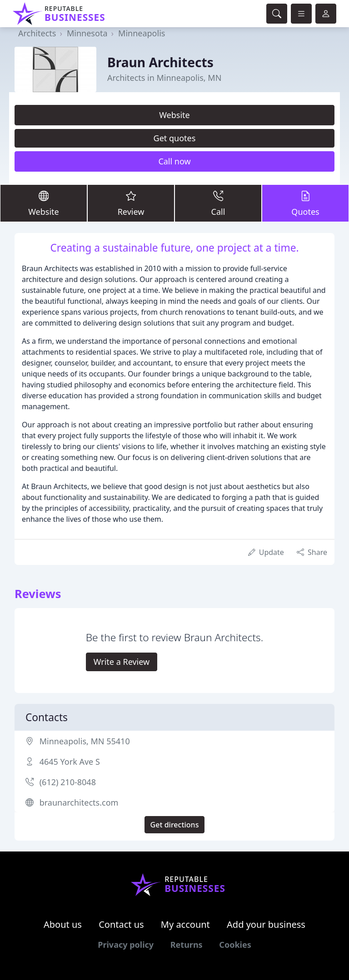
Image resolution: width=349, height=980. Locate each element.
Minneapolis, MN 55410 (85, 741)
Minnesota (87, 33)
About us (63, 924)
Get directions (175, 825)
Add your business (266, 924)
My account (185, 924)
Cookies (235, 945)
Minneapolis (142, 33)
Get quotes (175, 138)
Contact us (121, 924)
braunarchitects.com (79, 802)
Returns (187, 945)
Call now (174, 161)
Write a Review (122, 662)
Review (131, 203)
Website (174, 115)
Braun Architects (160, 62)
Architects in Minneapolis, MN (164, 78)
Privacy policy (126, 945)
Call (218, 203)
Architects (37, 33)
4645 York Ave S (70, 762)
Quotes (305, 203)
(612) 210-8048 (68, 782)
